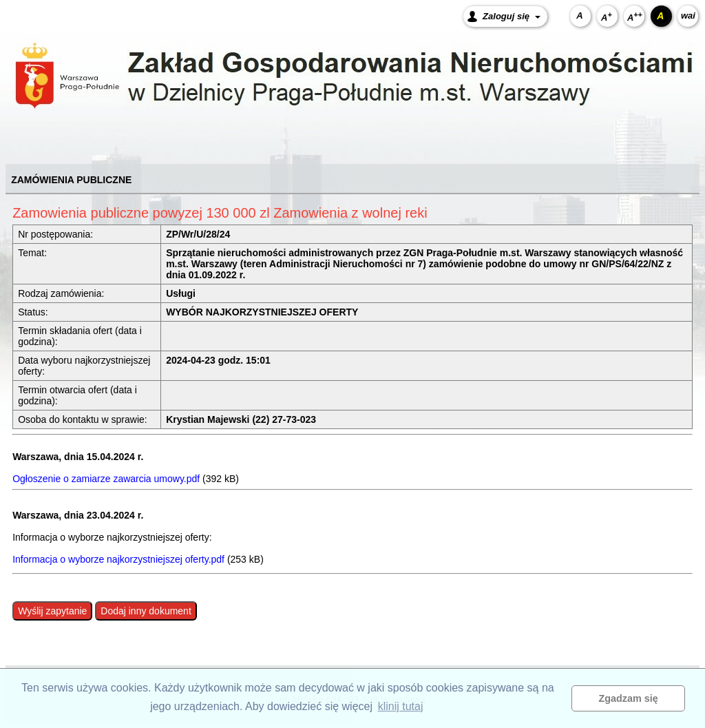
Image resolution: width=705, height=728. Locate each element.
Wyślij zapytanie (52, 611)
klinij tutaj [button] (401, 706)
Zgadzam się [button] (629, 698)
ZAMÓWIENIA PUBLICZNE (71, 180)
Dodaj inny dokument (146, 611)
